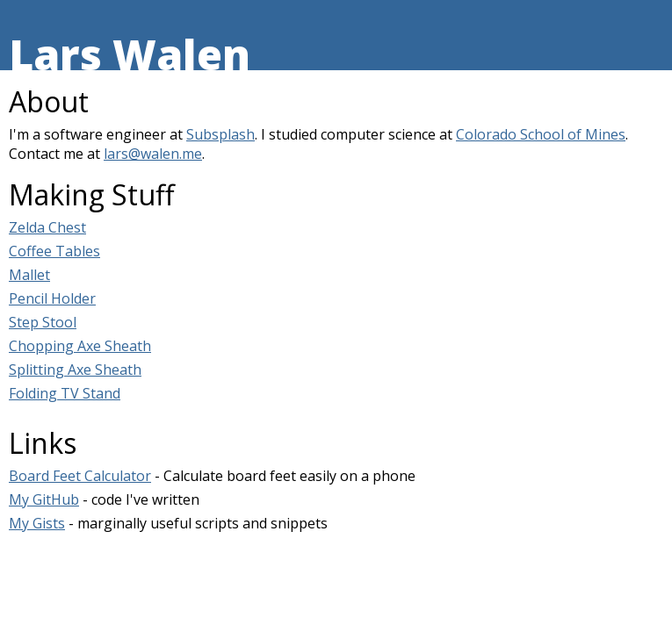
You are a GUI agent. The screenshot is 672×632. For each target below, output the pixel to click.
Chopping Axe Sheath (80, 346)
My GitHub (44, 499)
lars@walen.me (153, 154)
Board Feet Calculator (80, 476)
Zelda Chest (47, 227)
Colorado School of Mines (541, 134)
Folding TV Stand (65, 393)
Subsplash (220, 134)
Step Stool (43, 322)
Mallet (29, 275)
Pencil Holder (52, 298)
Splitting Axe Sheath (75, 370)
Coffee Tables (54, 251)
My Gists (37, 523)
